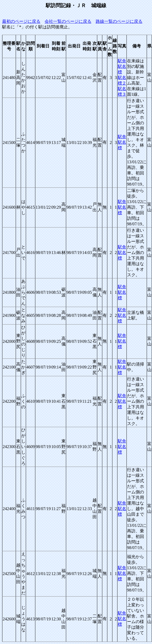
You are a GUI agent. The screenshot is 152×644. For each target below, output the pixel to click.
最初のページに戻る (21, 21)
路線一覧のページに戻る (119, 21)
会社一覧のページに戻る (68, 21)
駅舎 (122, 61)
